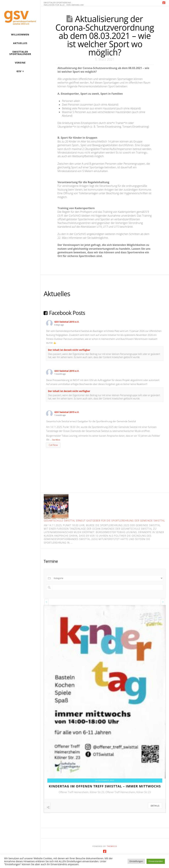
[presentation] (47, 602)
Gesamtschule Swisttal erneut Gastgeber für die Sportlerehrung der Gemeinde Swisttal (104, 521)
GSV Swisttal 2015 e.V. (67, 322)
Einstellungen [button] (136, 861)
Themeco (112, 853)
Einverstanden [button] (156, 861)
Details (155, 806)
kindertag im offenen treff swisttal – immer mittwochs (105, 786)
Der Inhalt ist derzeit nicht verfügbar (69, 350)
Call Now (53, 445)
